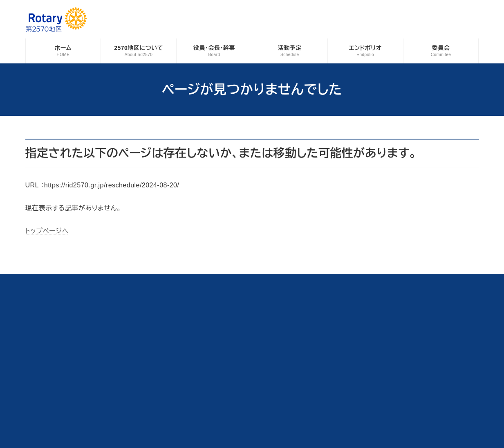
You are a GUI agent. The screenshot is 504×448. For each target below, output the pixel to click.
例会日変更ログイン (291, 281)
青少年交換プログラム (186, 281)
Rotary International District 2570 (250, 433)
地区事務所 (240, 281)
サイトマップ (391, 281)
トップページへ (47, 231)
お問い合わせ (345, 281)
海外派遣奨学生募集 (121, 281)
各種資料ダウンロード (57, 281)
